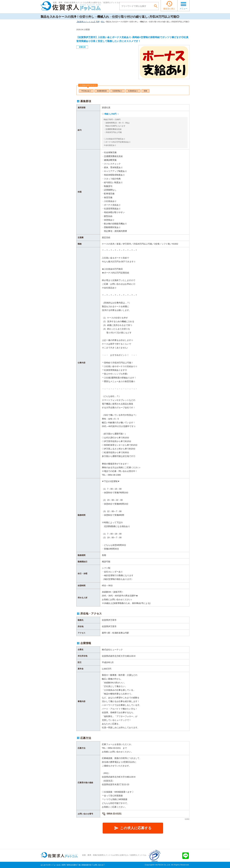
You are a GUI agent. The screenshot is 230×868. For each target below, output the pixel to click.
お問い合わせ (98, 865)
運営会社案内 (72, 865)
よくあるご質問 (60, 865)
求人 (103, 22)
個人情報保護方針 (85, 865)
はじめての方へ (46, 865)
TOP (88, 22)
